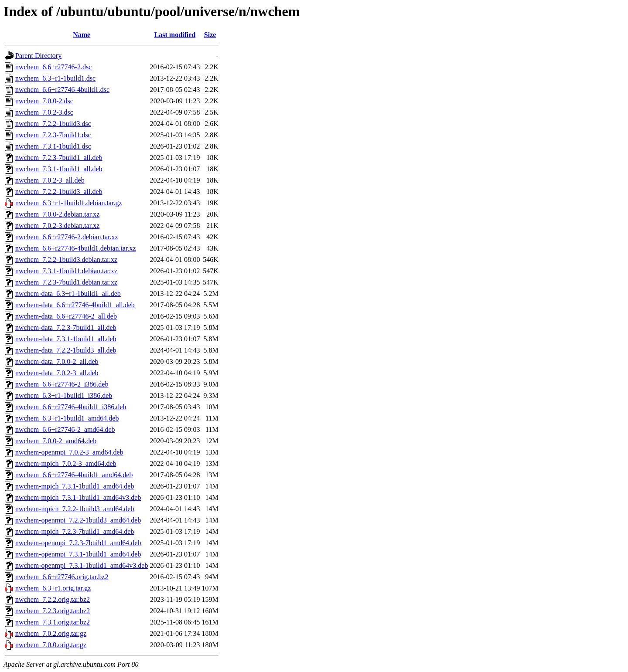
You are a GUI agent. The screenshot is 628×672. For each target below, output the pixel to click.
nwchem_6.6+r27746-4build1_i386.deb (71, 407)
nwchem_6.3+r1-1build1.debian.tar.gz (69, 203)
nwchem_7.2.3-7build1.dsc (53, 135)
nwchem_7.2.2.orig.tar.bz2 (53, 599)
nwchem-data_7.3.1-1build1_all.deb (66, 339)
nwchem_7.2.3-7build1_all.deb (59, 158)
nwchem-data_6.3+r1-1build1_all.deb (68, 294)
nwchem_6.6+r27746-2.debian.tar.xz (67, 237)
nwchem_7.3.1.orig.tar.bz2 (53, 622)
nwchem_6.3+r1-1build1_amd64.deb (67, 418)
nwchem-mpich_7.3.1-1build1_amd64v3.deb (78, 497)
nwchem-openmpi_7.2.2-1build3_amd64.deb (78, 520)
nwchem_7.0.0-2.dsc (44, 101)
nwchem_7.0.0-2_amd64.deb (56, 441)
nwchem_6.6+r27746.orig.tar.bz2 (62, 577)
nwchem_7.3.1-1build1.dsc (53, 146)
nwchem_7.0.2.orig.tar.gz (51, 633)
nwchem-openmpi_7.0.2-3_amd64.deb (69, 452)
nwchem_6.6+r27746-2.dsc (53, 67)
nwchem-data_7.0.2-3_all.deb (57, 373)
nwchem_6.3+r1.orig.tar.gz (53, 588)
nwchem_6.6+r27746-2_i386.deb (62, 384)
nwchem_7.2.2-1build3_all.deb (59, 192)
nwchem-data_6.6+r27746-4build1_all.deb (75, 305)
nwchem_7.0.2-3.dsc (44, 112)
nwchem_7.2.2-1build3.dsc (53, 124)
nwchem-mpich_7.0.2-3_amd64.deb (66, 463)
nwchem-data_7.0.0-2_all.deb (57, 361)
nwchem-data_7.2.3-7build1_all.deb (66, 328)
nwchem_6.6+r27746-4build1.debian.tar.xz (76, 248)
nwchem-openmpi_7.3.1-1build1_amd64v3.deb (82, 565)
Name (82, 35)
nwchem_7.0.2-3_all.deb (50, 180)
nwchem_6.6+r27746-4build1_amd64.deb (74, 475)
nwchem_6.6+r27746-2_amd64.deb (65, 429)
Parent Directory (38, 56)
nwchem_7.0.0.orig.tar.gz (51, 645)
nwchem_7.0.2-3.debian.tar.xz (57, 226)
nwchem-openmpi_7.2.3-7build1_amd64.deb (78, 543)
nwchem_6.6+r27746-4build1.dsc (62, 90)
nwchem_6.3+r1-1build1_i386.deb (64, 395)
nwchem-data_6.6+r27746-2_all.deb (66, 316)
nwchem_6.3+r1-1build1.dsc (55, 78)
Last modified (175, 35)
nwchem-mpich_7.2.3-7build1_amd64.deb (75, 531)
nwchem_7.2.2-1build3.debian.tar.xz (66, 260)
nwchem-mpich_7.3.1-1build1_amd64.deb (75, 486)
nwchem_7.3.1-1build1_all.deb (59, 169)
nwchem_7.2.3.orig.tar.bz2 (53, 611)
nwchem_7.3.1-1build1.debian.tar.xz (66, 271)
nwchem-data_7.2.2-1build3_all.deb (66, 350)
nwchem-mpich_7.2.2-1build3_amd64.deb (75, 509)
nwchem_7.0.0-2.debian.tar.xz (57, 214)
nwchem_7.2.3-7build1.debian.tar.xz (66, 282)
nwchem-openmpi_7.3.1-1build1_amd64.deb (78, 554)
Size (210, 35)
